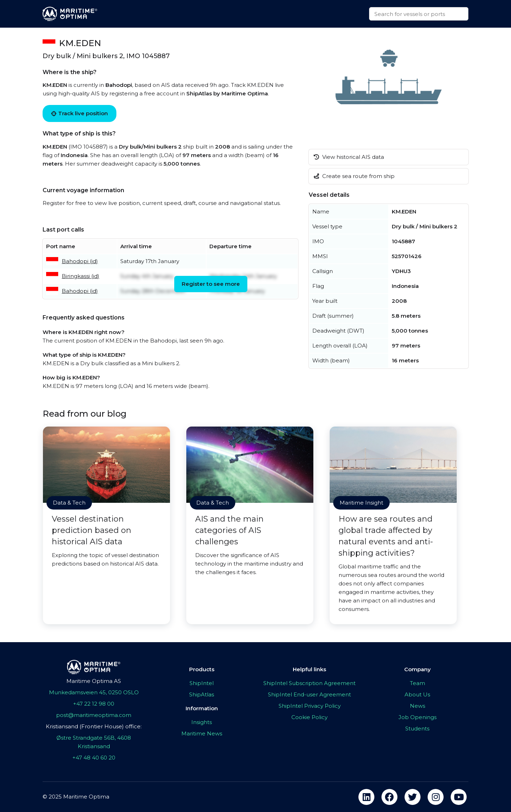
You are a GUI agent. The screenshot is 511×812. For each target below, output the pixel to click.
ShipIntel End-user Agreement (309, 694)
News (417, 706)
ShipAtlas (202, 694)
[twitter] (413, 797)
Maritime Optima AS (94, 681)
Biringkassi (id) (81, 276)
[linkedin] (366, 797)
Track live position (79, 113)
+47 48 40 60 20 (94, 758)
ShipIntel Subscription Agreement (309, 683)
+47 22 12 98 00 (94, 704)
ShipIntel (202, 683)
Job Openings (417, 717)
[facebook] (389, 797)
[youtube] (459, 797)
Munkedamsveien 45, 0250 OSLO (94, 692)
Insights (202, 722)
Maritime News (202, 733)
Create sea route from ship (354, 176)
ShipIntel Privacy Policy (310, 706)
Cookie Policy (309, 717)
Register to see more (211, 284)
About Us (417, 694)
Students (417, 728)
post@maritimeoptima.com (94, 715)
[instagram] (436, 797)
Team (417, 683)
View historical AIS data (349, 157)
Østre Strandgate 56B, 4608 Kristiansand (94, 742)
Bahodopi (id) (80, 261)
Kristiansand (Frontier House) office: (94, 726)
